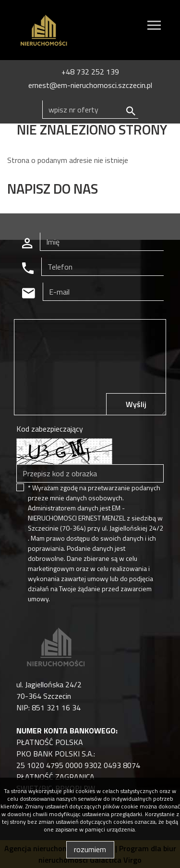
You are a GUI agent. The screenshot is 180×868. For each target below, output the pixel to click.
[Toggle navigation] (154, 27)
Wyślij (136, 404)
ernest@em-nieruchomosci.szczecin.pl (90, 85)
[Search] (90, 110)
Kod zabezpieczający (50, 429)
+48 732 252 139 (90, 72)
